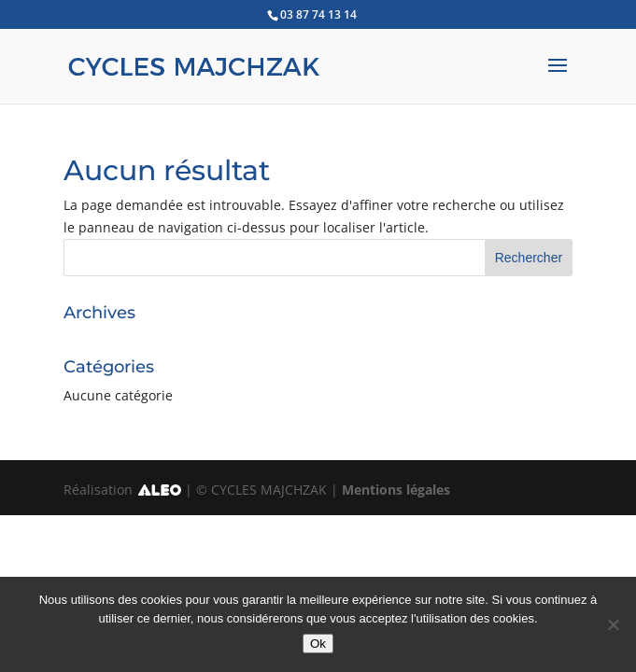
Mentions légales (396, 490)
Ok (318, 644)
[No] (613, 624)
